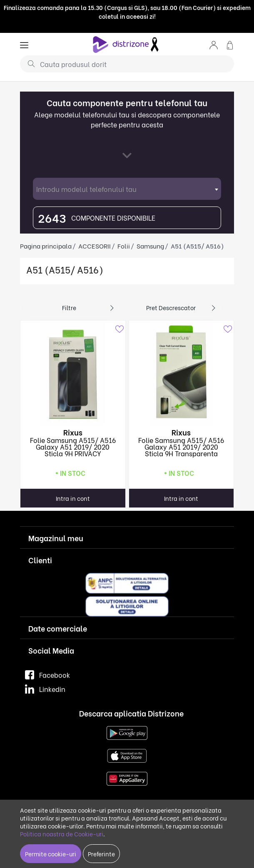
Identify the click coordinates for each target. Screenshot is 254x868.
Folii (124, 246)
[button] (214, 44)
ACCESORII (95, 246)
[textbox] (127, 189)
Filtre (69, 307)
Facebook (47, 675)
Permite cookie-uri (51, 854)
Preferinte (101, 854)
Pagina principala (46, 246)
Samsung (150, 246)
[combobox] (127, 189)
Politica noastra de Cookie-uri (62, 834)
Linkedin (45, 689)
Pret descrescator (171, 307)
